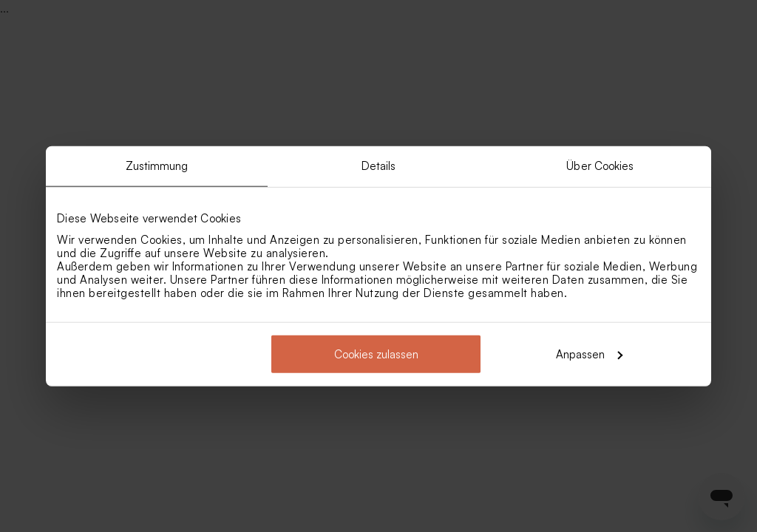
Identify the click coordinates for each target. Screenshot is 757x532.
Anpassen (589, 354)
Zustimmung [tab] (157, 166)
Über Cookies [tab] (600, 166)
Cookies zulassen (376, 354)
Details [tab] (379, 166)
